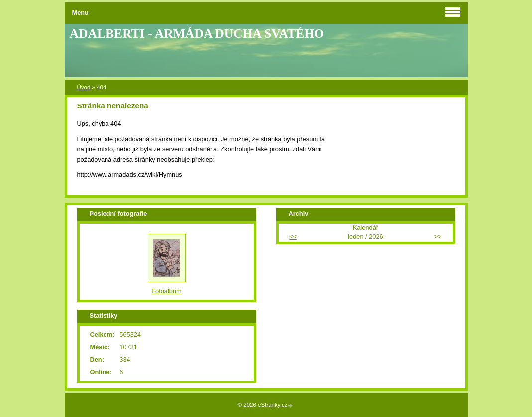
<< (293, 237)
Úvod (84, 87)
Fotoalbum (166, 291)
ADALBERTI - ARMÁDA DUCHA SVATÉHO (197, 34)
